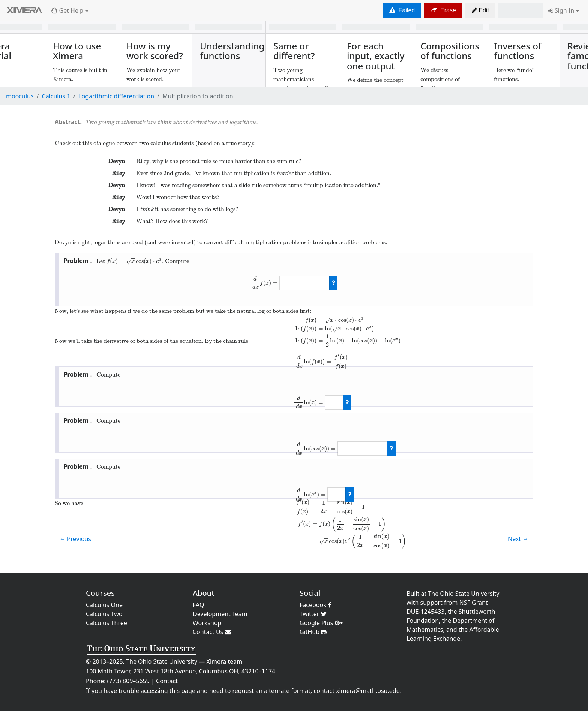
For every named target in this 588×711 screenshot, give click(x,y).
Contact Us (212, 632)
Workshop (207, 623)
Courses (100, 593)
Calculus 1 (56, 96)
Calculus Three (106, 623)
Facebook (316, 605)
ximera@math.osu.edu (368, 691)
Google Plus (321, 623)
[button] (480, 10)
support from (439, 603)
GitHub (313, 632)
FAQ (198, 605)
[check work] (334, 283)
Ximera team (225, 661)
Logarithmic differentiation (116, 96)
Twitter (313, 614)
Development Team (220, 614)
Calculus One (104, 605)
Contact (167, 681)
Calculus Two (104, 614)
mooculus (20, 96)
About (204, 593)
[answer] (304, 283)
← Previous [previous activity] (75, 539)
